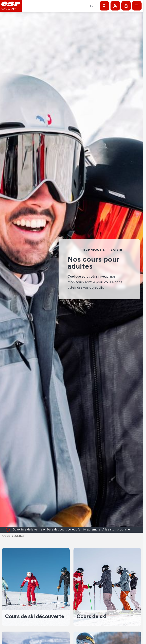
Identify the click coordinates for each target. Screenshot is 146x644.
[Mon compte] (115, 6)
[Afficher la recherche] (104, 6)
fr (93, 6)
